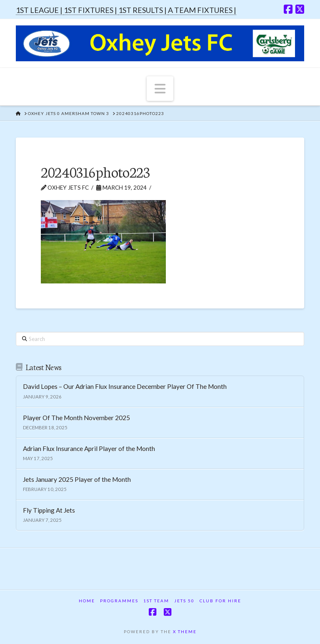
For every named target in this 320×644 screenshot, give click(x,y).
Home (87, 601)
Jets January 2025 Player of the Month (77, 479)
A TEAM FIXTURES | (202, 10)
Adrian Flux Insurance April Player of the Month (89, 449)
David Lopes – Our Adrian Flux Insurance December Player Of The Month (125, 386)
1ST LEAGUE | (40, 10)
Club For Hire (220, 601)
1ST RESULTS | (143, 10)
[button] (160, 88)
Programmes (119, 601)
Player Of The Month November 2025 (76, 418)
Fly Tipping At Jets (49, 510)
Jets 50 (184, 601)
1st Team (156, 601)
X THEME (185, 631)
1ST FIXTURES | (91, 10)
